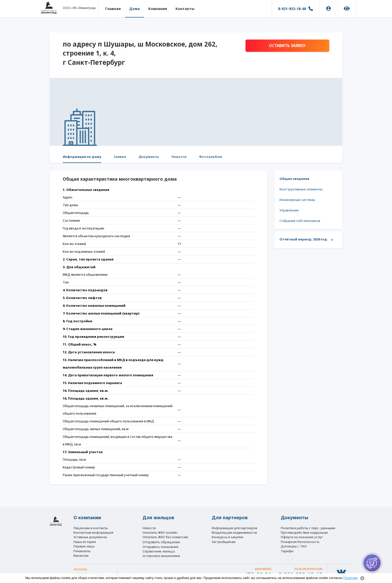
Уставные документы (90, 531)
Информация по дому (82, 157)
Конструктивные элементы (301, 189)
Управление (289, 210)
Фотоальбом (210, 157)
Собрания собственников (300, 221)
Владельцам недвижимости (234, 525)
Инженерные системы (297, 200)
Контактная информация (93, 525)
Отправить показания (160, 543)
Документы (149, 157)
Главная (119, 9)
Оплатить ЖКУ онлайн (160, 525)
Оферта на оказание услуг (302, 531)
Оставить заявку (287, 48)
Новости (179, 157)
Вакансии (81, 555)
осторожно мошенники (161, 555)
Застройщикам (224, 537)
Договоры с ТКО (294, 543)
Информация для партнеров (234, 519)
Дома (140, 9)
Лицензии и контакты (91, 519)
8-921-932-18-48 (292, 9)
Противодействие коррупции (304, 525)
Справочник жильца (159, 549)
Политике (350, 578)
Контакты (191, 9)
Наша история (85, 537)
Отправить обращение (161, 537)
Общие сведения (294, 179)
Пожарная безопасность (300, 537)
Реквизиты (82, 549)
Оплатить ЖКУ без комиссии (165, 531)
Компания (163, 9)
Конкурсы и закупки (227, 531)
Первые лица (84, 543)
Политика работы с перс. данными (308, 519)
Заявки (120, 157)
